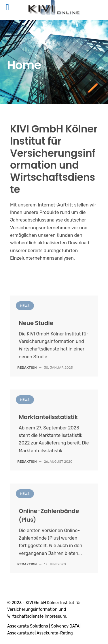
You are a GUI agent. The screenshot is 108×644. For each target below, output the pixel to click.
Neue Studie (36, 323)
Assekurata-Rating (55, 633)
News (25, 306)
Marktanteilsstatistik (48, 417)
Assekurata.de (21, 633)
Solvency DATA (65, 626)
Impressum (55, 616)
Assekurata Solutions (28, 626)
